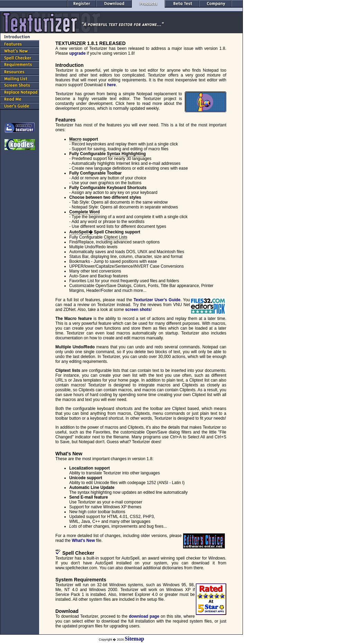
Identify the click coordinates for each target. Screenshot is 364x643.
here (111, 85)
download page (144, 616)
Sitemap (135, 639)
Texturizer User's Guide (157, 300)
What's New (83, 541)
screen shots (138, 310)
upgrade (77, 53)
